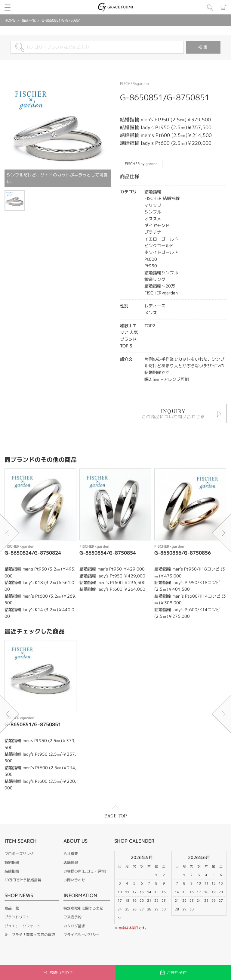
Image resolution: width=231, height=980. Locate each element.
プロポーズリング (19, 854)
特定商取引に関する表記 (83, 908)
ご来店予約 (72, 917)
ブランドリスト (17, 917)
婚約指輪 (12, 862)
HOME (10, 20)
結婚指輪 (12, 871)
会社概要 (71, 854)
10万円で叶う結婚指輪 (23, 880)
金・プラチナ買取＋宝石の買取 (30, 935)
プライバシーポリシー (82, 935)
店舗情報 (71, 862)
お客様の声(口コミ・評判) (85, 871)
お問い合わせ (74, 880)
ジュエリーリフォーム (23, 926)
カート (223, 8)
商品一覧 (29, 20)
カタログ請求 (74, 926)
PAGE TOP (116, 816)
